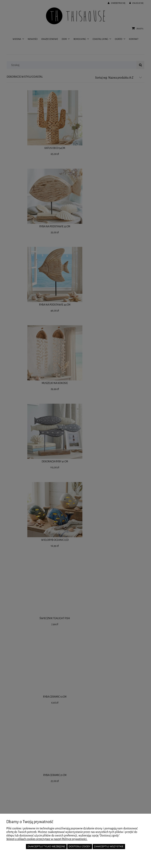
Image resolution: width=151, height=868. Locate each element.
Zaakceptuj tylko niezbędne (46, 847)
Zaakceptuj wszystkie (109, 847)
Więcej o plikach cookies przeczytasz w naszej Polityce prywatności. (47, 839)
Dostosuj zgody (80, 847)
